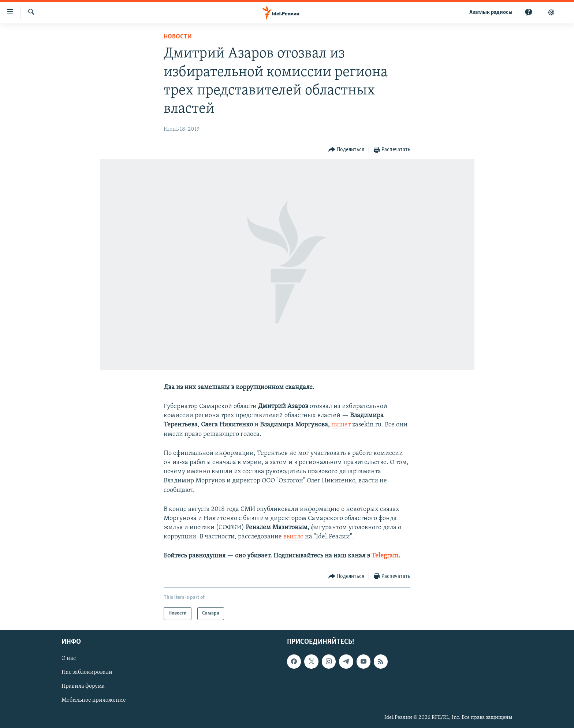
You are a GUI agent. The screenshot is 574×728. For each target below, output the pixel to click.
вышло (293, 537)
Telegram (385, 556)
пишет (341, 425)
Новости (178, 37)
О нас (69, 658)
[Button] (346, 150)
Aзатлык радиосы (491, 12)
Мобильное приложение (94, 700)
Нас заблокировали (87, 672)
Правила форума (83, 686)
